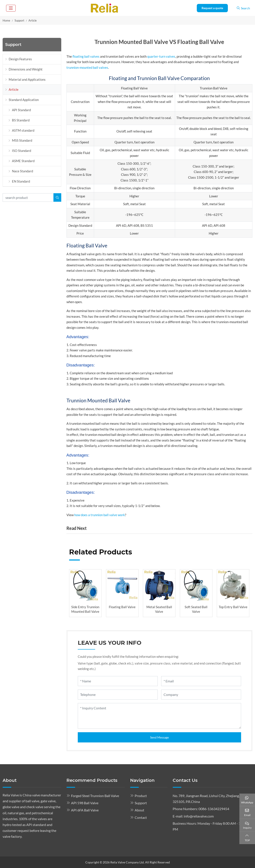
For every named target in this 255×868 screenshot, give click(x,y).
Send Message (159, 737)
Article (14, 89)
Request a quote (212, 8)
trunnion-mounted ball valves (87, 67)
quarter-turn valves (161, 56)
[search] (57, 197)
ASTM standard (23, 130)
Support (141, 803)
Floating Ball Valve (122, 607)
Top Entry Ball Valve (233, 607)
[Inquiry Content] (160, 716)
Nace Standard (22, 171)
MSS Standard (22, 140)
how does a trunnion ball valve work (100, 515)
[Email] (201, 681)
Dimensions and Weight (26, 69)
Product (141, 796)
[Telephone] (118, 695)
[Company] (201, 695)
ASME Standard (23, 161)
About (139, 810)
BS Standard (21, 120)
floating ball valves (86, 56)
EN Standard (21, 181)
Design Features (20, 59)
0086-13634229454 (214, 809)
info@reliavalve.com (199, 816)
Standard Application (24, 100)
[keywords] (28, 197)
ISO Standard (22, 151)
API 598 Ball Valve (85, 803)
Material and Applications (27, 79)
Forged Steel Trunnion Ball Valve (95, 796)
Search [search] (243, 8)
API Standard (21, 110)
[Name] (118, 681)
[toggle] (11, 8)
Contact (141, 817)
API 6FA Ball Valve (85, 810)
